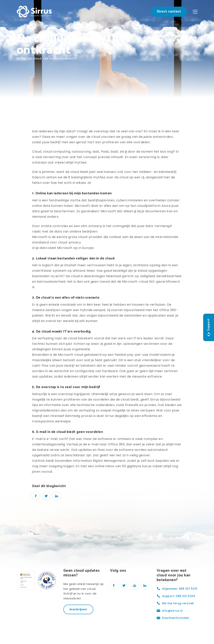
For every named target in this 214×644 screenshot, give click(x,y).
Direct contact (169, 11)
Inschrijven (78, 626)
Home (21, 58)
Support (208, 328)
